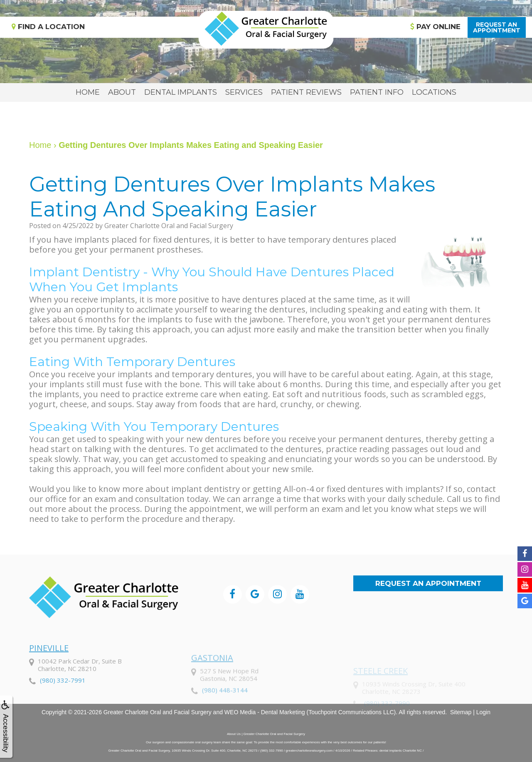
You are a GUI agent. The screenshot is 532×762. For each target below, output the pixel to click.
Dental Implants (181, 92)
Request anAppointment (497, 27)
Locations (434, 92)
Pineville (49, 674)
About (122, 92)
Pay (435, 27)
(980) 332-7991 (63, 706)
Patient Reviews (306, 92)
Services (244, 92)
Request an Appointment (428, 583)
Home (88, 92)
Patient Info (377, 92)
